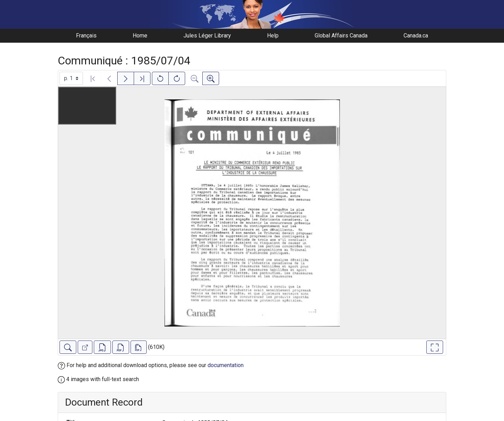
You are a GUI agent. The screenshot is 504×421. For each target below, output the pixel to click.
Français (86, 36)
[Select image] (71, 78)
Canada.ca (416, 36)
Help (273, 36)
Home (140, 36)
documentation (226, 365)
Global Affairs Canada (341, 36)
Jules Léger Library (207, 36)
